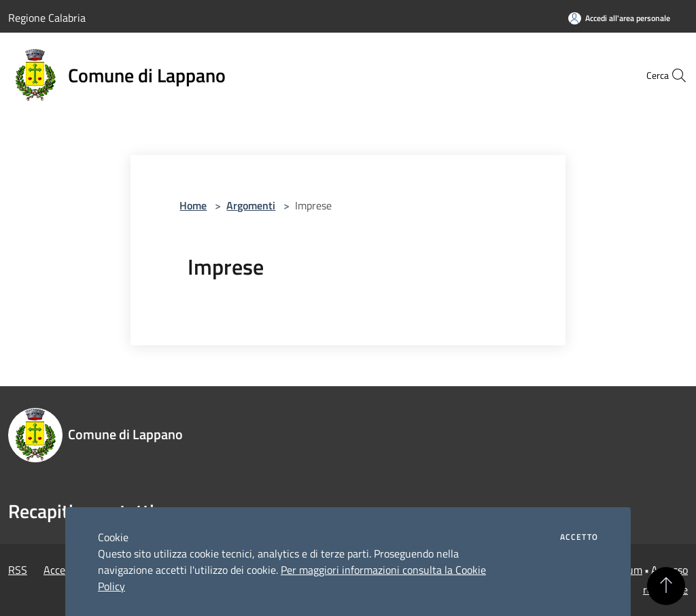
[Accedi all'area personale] (619, 18)
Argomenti (251, 205)
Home (193, 205)
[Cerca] (672, 75)
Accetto (579, 537)
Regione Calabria (47, 18)
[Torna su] (666, 586)
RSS (18, 570)
